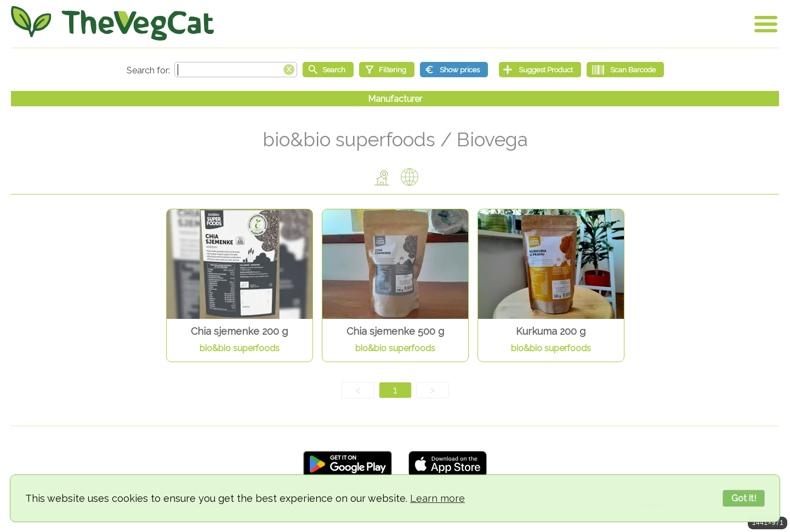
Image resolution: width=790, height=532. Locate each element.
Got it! (744, 498)
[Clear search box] (289, 68)
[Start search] (328, 70)
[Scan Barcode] (625, 70)
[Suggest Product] (540, 70)
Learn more (437, 498)
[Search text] (236, 70)
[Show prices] (454, 70)
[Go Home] (112, 23)
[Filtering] (387, 70)
